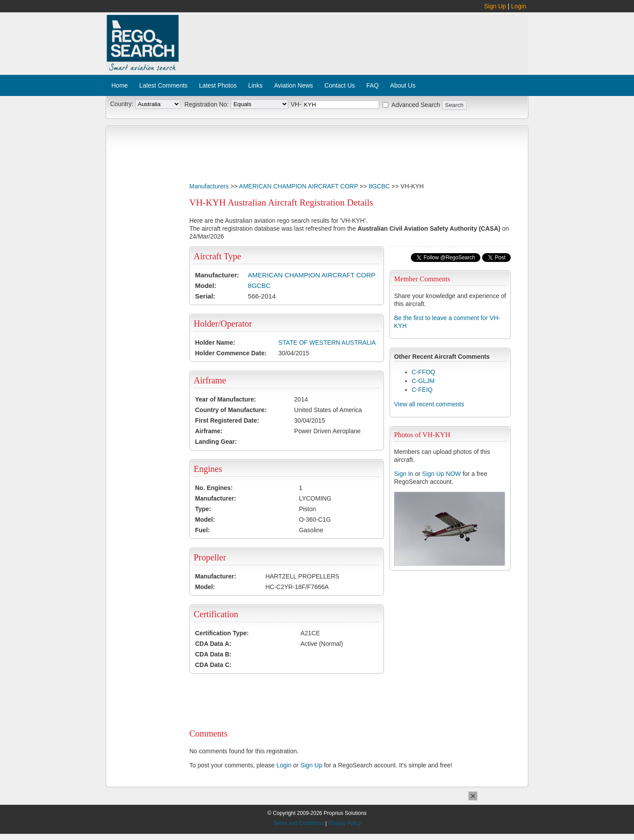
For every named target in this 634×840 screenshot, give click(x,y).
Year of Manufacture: (225, 399)
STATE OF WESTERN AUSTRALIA (327, 343)
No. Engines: (214, 488)
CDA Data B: (213, 654)
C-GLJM (423, 381)
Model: (206, 286)
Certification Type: (222, 633)
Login (519, 6)
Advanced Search (416, 105)
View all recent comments (429, 404)
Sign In (404, 474)
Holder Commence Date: (231, 353)
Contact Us (340, 85)
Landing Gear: (216, 442)
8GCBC (379, 186)
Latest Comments (163, 85)
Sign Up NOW (442, 474)
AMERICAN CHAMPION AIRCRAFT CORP (299, 186)
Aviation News (293, 85)
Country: (122, 104)
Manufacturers (209, 186)
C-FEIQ (422, 390)
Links (256, 85)
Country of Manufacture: (231, 410)
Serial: (205, 296)
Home (120, 85)
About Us (403, 85)
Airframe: (209, 431)
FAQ (372, 85)
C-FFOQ (424, 372)
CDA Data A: (213, 644)
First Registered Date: (227, 420)
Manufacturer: (217, 275)
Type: (203, 509)
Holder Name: (215, 343)
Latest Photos (218, 85)
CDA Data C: (213, 665)
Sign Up (495, 6)
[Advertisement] (354, 39)
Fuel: (202, 530)
